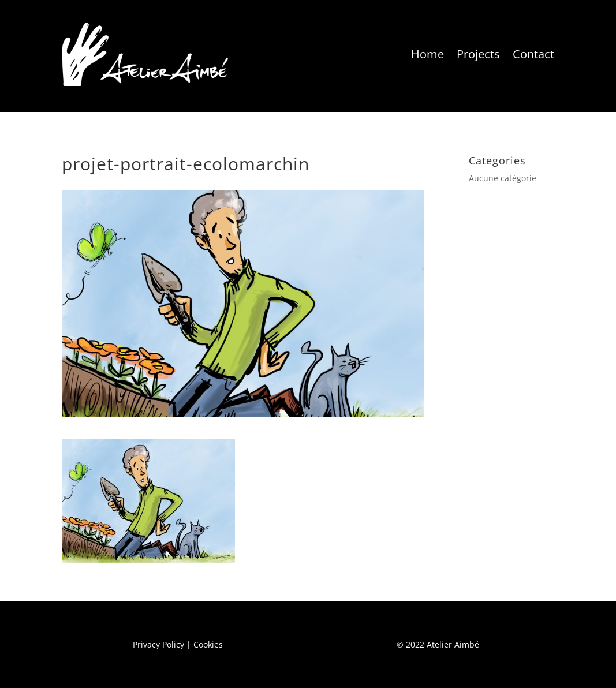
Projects (478, 54)
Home (428, 54)
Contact (533, 54)
